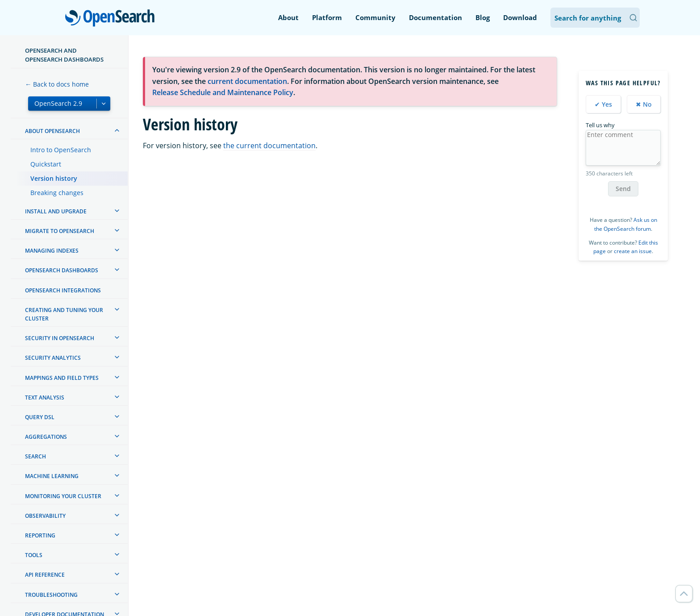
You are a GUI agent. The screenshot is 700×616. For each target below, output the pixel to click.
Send (623, 189)
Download (520, 17)
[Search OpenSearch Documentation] (595, 18)
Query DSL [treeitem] (40, 417)
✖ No (644, 104)
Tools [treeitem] (34, 555)
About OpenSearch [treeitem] (52, 131)
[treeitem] (117, 130)
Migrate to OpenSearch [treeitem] (60, 231)
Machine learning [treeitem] (52, 476)
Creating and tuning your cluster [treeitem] (64, 314)
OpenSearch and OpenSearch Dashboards (64, 55)
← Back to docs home (57, 84)
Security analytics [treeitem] (53, 358)
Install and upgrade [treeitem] (56, 211)
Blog (483, 17)
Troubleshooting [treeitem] (51, 595)
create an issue (633, 251)
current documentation (247, 81)
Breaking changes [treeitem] (57, 193)
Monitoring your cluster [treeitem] (63, 496)
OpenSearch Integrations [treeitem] (63, 290)
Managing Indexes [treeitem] (52, 251)
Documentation (435, 17)
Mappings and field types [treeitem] (62, 378)
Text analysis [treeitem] (45, 397)
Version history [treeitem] (54, 178)
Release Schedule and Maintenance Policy (223, 92)
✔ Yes (603, 104)
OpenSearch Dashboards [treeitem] (62, 270)
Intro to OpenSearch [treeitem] (61, 150)
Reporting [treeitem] (40, 535)
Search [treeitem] (35, 456)
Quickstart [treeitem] (46, 164)
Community (375, 17)
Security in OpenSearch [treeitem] (60, 338)
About (288, 17)
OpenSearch (112, 19)
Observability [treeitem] (45, 516)
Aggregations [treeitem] (46, 437)
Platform (327, 17)
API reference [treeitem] (45, 575)
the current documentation (269, 146)
